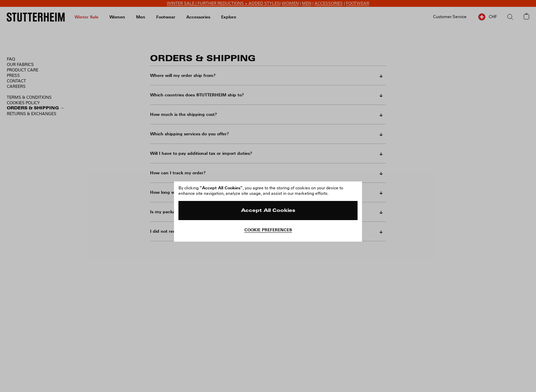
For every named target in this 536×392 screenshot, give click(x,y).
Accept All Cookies (268, 211)
